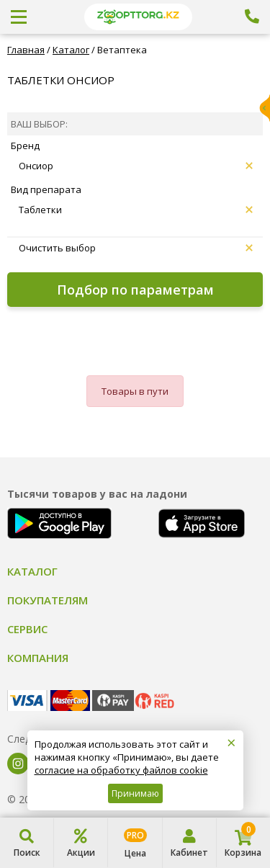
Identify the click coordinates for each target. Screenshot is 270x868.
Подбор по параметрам (135, 290)
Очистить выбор (136, 248)
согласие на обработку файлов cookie (121, 770)
